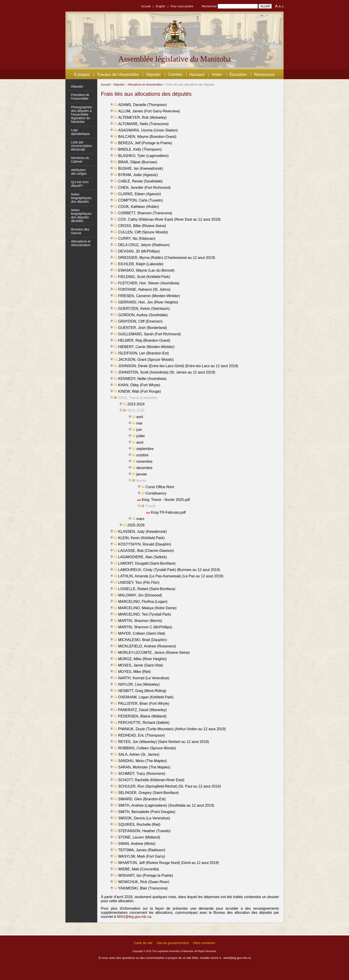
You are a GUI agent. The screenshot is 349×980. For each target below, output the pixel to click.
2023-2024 (136, 404)
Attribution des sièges (79, 172)
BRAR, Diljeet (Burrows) (138, 162)
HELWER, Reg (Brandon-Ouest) (144, 340)
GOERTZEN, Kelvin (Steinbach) (144, 309)
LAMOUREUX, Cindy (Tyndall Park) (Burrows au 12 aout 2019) (169, 570)
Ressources (264, 75)
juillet (140, 436)
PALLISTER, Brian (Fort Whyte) (144, 703)
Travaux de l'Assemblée (118, 75)
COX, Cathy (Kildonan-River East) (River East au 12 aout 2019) (169, 219)
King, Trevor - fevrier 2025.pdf (166, 500)
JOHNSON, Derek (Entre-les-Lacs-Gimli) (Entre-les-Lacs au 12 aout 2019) (178, 366)
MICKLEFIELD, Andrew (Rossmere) (147, 646)
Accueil (146, 6)
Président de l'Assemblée (80, 97)
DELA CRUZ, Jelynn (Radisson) (144, 245)
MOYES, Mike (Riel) (134, 672)
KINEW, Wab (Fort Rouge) (140, 391)
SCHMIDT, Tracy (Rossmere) (142, 774)
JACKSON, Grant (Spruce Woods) (146, 360)
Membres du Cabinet (80, 160)
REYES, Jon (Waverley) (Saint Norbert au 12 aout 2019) (164, 742)
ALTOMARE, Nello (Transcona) (143, 124)
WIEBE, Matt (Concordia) (139, 869)
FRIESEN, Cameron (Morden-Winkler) (149, 296)
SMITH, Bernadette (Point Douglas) (147, 812)
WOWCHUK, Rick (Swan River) (144, 882)
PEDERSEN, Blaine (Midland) (142, 716)
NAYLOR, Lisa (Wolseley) (139, 684)
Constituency (156, 493)
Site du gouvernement (173, 943)
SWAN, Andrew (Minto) (137, 844)
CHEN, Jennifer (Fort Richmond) (144, 188)
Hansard (197, 75)
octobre (142, 455)
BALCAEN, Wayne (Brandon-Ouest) (147, 137)
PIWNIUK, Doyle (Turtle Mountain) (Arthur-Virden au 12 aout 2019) (172, 729)
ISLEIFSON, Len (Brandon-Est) (143, 353)
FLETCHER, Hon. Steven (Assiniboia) (149, 283)
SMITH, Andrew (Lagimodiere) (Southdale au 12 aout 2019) (166, 805)
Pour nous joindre (182, 6)
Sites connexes (204, 943)
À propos (82, 75)
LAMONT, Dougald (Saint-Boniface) (147, 563)
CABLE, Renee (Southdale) (140, 181)
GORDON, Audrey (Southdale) (143, 315)
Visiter (217, 75)
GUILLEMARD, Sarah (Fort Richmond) (150, 334)
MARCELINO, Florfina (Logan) (143, 602)
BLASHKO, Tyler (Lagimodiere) (143, 156)
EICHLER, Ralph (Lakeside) (141, 264)
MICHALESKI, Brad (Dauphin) (142, 640)
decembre (144, 468)
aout (140, 442)
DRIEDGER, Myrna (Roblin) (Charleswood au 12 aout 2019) (167, 258)
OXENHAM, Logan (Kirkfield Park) (146, 697)
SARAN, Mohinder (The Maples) (144, 767)
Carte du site (143, 943)
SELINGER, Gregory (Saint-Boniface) (148, 793)
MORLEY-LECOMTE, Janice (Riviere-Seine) (154, 653)
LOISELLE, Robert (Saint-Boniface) (147, 589)
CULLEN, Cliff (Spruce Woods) (143, 232)
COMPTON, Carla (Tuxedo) (140, 200)
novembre (144, 461)
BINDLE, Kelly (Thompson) (140, 149)
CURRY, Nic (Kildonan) (137, 239)
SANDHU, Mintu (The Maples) (142, 761)
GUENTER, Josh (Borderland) (142, 328)
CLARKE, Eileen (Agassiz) (140, 194)
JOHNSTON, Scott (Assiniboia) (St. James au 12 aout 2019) (167, 372)
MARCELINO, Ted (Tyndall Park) (145, 614)
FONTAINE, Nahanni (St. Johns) (144, 289)
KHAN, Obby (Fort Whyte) (139, 385)
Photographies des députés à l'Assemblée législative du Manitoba (81, 114)
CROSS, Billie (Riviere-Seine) (142, 226)
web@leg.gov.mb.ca (237, 958)
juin (139, 430)
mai (139, 423)
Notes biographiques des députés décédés (81, 215)
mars (140, 519)
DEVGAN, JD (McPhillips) (139, 251)
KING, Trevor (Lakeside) (138, 398)
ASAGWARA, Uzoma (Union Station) (148, 130)
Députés (153, 75)
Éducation (238, 75)
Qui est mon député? (80, 184)
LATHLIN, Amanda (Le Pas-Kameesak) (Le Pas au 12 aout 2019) (171, 576)
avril (140, 417)
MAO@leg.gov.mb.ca (134, 917)
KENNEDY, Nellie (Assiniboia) (142, 379)
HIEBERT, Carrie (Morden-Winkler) (146, 347)
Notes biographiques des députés (81, 198)
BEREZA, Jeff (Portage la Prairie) (145, 143)
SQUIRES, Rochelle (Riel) (139, 825)
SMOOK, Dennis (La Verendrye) (144, 818)
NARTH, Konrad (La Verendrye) (144, 678)
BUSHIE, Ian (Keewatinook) (141, 168)
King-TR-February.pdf (168, 512)
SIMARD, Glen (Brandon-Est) (142, 799)
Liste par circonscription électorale (81, 146)
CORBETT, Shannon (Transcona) (145, 213)
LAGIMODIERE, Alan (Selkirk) (142, 557)
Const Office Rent (160, 487)
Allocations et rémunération (81, 243)
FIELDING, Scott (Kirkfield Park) (144, 277)
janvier (142, 474)
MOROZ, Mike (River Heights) (142, 659)
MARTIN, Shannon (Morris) (140, 621)
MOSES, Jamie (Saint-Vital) (141, 665)
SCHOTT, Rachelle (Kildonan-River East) (151, 780)
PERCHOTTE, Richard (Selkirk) (144, 723)
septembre (145, 449)
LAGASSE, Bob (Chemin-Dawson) (146, 551)
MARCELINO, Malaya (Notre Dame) (147, 608)
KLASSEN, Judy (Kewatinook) (142, 532)
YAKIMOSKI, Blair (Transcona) (143, 888)
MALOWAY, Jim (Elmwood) (140, 595)
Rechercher (209, 6)
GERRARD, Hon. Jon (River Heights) (148, 302)
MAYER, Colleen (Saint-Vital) (142, 633)
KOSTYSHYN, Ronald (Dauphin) (145, 544)
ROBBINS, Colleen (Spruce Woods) (147, 748)
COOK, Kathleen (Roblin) (139, 207)
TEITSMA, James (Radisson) (142, 850)
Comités (175, 75)
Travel (150, 506)
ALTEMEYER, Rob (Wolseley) (142, 117)
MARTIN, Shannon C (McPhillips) (145, 627)
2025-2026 (136, 525)
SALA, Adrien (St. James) (139, 754)
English (161, 6)
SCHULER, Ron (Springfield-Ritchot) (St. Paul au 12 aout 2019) (170, 786)
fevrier (141, 481)
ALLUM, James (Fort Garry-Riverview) (149, 111)
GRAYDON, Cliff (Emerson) (140, 321)
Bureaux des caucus (80, 231)
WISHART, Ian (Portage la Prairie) (146, 875)
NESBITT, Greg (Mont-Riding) (142, 691)
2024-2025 (136, 410)
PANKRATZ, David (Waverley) (142, 710)
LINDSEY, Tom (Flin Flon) (139, 582)
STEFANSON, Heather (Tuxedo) (144, 831)
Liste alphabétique (80, 132)
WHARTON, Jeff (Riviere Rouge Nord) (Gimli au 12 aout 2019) (169, 863)
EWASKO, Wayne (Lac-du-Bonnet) (146, 270)
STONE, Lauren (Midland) (139, 837)
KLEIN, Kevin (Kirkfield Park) (141, 538)
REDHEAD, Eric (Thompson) (141, 735)
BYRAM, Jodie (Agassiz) (138, 175)
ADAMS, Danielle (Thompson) (142, 105)
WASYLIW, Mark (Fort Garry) (142, 856)
